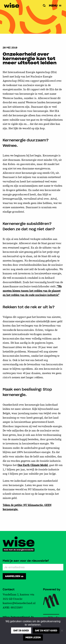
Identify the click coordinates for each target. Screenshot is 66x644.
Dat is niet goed (46, 631)
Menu (55, 5)
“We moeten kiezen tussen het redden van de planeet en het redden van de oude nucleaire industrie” (32, 291)
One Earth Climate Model (33, 465)
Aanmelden (14, 576)
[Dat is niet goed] (62, 631)
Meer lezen (33, 637)
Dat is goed (21, 631)
